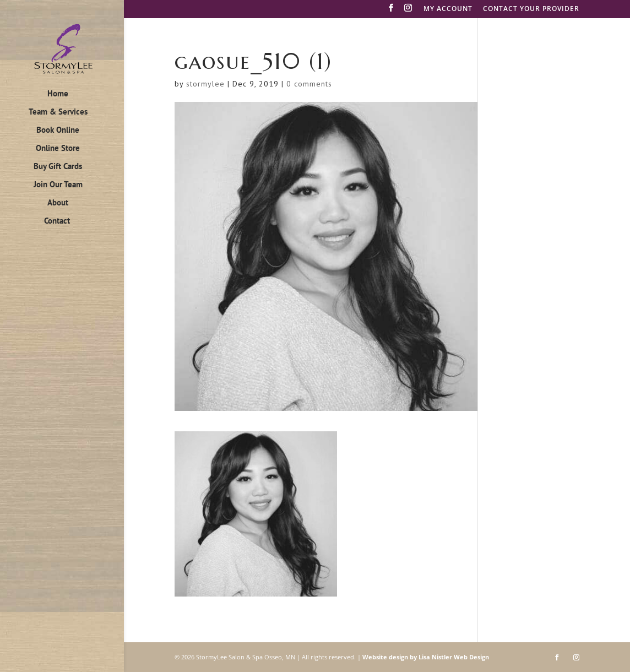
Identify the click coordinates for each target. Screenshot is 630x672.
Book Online (58, 131)
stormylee (205, 84)
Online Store (58, 149)
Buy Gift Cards (58, 167)
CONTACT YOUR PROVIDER (531, 9)
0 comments (309, 84)
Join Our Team (58, 185)
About (58, 203)
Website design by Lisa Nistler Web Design (426, 657)
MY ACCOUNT (448, 9)
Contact (57, 221)
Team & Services (58, 112)
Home (58, 94)
